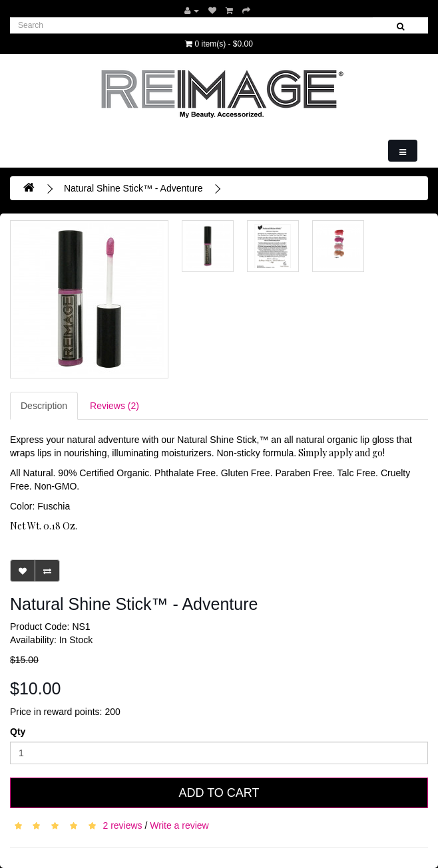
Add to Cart (219, 793)
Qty (18, 732)
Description (44, 406)
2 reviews (122, 825)
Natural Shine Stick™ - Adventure (133, 188)
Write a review (179, 825)
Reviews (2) (114, 406)
